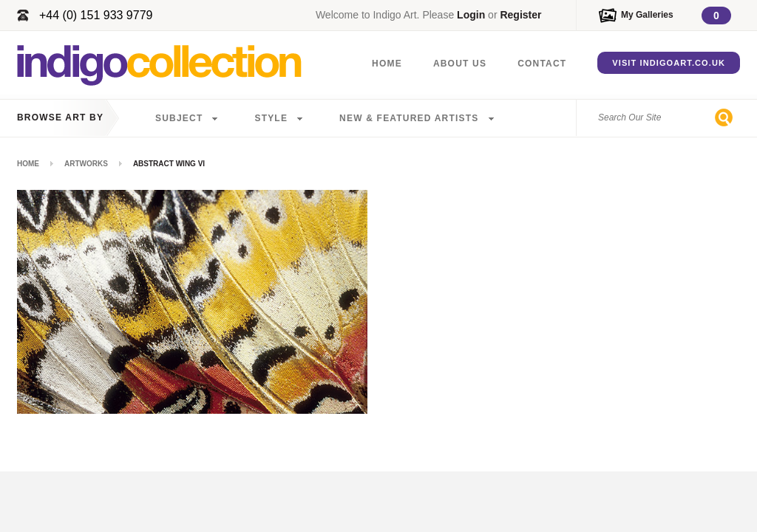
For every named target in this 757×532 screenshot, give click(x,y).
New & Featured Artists (409, 118)
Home (387, 64)
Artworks (86, 164)
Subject (179, 118)
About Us (460, 64)
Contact (542, 64)
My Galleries (647, 15)
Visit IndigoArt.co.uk (669, 63)
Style (271, 118)
